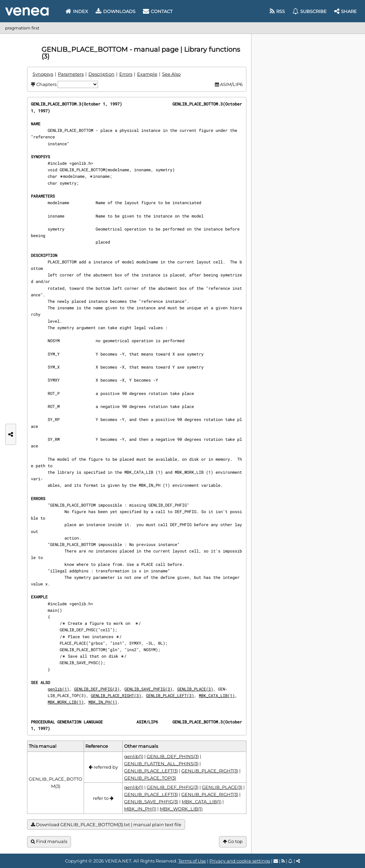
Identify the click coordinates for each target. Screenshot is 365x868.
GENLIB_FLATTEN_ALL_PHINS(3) (161, 764)
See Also (171, 74)
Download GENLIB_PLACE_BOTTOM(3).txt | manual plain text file (106, 825)
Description (101, 74)
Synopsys (43, 74)
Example (147, 74)
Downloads (115, 11)
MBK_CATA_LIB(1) (217, 695)
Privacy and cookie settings (240, 861)
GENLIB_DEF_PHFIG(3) (97, 689)
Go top (233, 841)
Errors (126, 74)
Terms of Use (192, 861)
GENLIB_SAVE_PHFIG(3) (148, 689)
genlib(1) (58, 689)
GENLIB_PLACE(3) (195, 689)
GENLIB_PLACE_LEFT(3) (170, 695)
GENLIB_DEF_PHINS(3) (173, 756)
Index (77, 11)
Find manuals (49, 841)
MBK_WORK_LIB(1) (66, 702)
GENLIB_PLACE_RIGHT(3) (116, 695)
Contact (158, 11)
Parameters (71, 74)
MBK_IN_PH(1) (103, 702)
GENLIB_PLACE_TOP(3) (150, 778)
